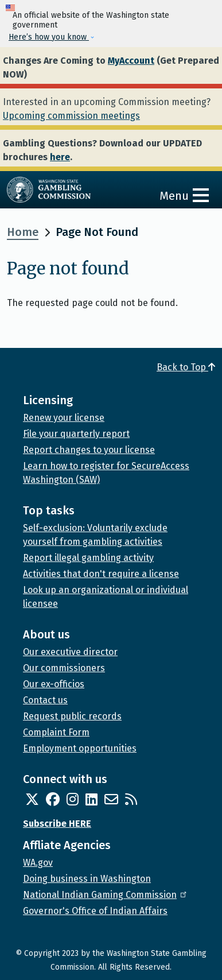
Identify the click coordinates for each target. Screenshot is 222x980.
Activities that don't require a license (101, 574)
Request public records (72, 716)
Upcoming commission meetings (71, 116)
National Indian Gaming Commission (106, 895)
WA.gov (38, 863)
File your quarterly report (76, 434)
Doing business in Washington (87, 879)
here (60, 157)
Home (23, 232)
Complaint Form (56, 732)
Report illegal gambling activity (88, 558)
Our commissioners (64, 668)
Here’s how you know (49, 37)
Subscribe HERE (57, 824)
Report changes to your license (89, 450)
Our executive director (70, 652)
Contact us (45, 700)
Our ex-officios (54, 684)
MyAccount (131, 61)
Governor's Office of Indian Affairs (95, 911)
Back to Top (186, 367)
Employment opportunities (80, 748)
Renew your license (64, 418)
